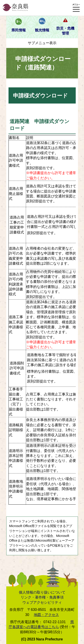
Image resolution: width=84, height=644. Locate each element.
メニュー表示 (76, 8)
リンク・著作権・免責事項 (42, 597)
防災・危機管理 (65, 31)
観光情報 (42, 30)
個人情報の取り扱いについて (42, 592)
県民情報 (19, 30)
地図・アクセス (46, 615)
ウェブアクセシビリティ (42, 602)
